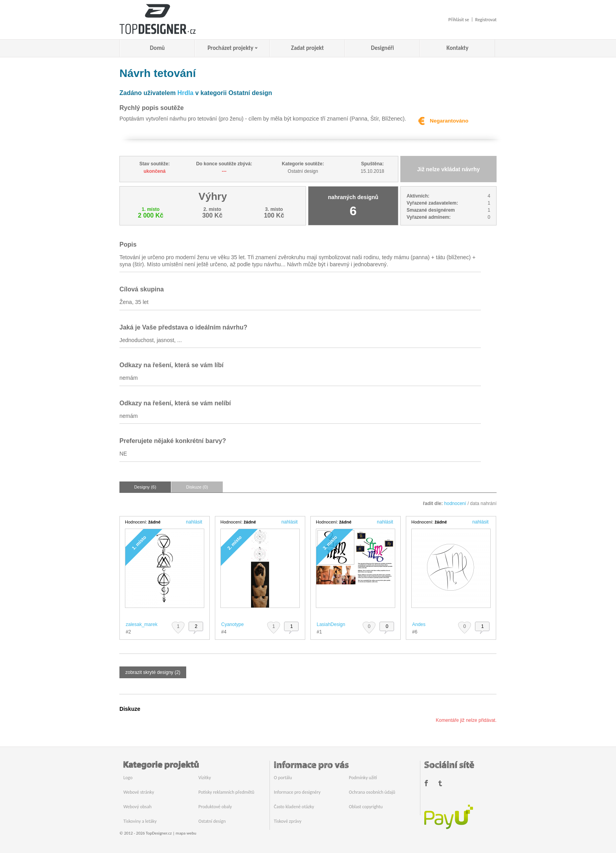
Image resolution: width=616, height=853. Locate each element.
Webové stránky (139, 792)
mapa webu (186, 833)
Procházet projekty (230, 48)
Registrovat (486, 20)
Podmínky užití (363, 778)
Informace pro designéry (297, 792)
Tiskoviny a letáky (140, 821)
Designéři (382, 48)
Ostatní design (212, 821)
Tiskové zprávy (288, 821)
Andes (419, 624)
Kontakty (458, 48)
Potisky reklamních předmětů (226, 792)
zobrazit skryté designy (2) (153, 672)
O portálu (283, 778)
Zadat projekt (307, 48)
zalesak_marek (142, 624)
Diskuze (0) (197, 487)
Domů (158, 48)
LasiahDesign (331, 624)
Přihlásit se (459, 20)
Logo (128, 778)
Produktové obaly (215, 807)
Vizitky (205, 778)
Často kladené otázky (294, 807)
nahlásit (194, 522)
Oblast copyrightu (366, 807)
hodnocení (455, 503)
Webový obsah (137, 807)
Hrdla (186, 93)
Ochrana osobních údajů (372, 792)
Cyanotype (232, 624)
